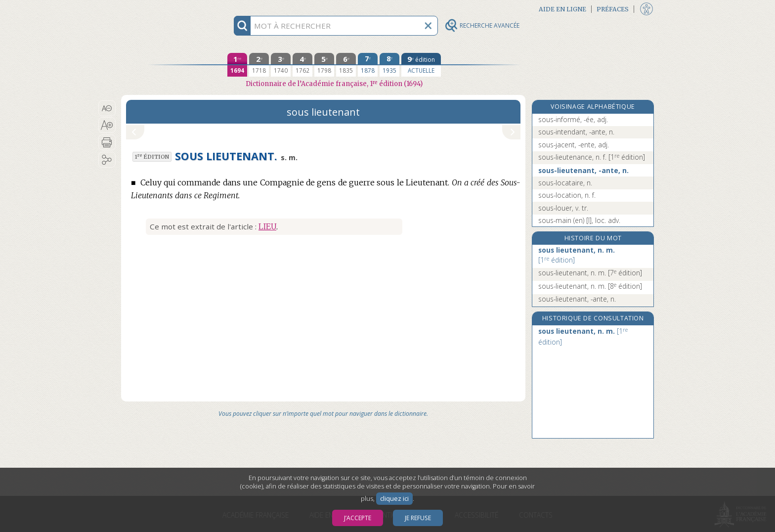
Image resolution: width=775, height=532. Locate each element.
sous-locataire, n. (565, 183)
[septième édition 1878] (368, 65)
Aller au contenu (160, 9)
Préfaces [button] (613, 9)
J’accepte (358, 518)
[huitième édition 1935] (389, 65)
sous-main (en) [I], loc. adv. (579, 220)
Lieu (267, 226)
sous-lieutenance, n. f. (592, 157)
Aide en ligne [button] (562, 9)
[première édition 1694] (237, 65)
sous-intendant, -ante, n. (576, 132)
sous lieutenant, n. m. (577, 255)
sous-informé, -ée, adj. (573, 119)
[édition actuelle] (421, 65)
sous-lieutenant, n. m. (590, 273)
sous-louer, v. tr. (563, 208)
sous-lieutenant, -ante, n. (583, 170)
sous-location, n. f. (567, 195)
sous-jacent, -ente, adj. (574, 145)
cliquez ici (394, 499)
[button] (107, 108)
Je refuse (418, 518)
